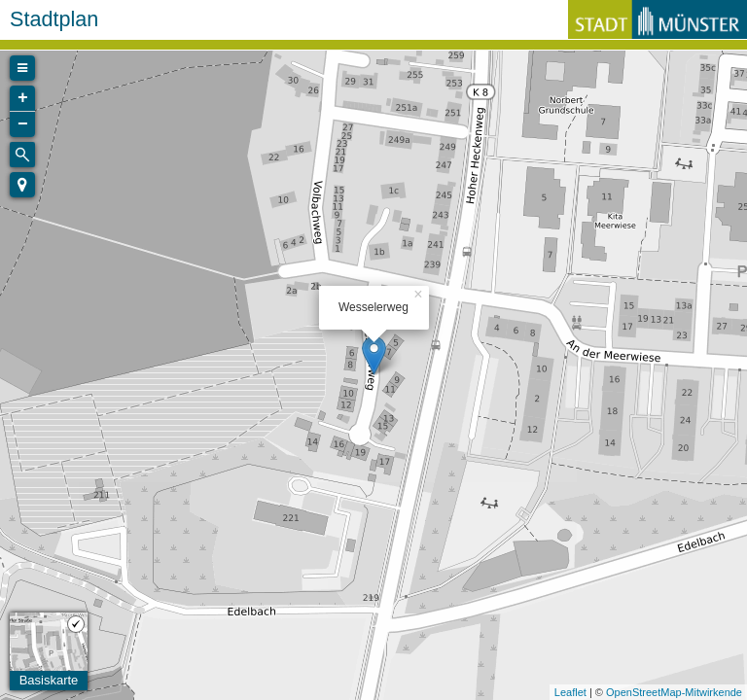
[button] (22, 185)
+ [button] (23, 98)
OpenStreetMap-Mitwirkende (674, 692)
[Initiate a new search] (22, 155)
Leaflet (570, 692)
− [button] (23, 124)
